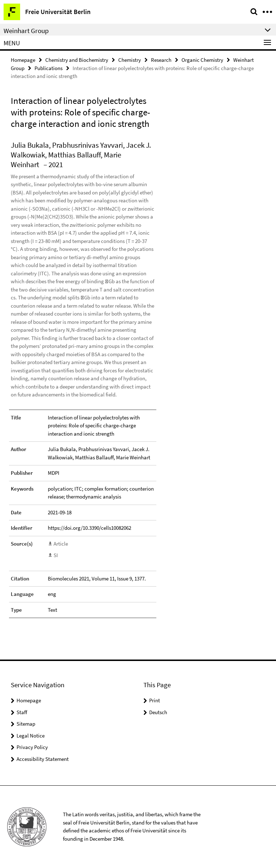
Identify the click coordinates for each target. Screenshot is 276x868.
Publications (49, 68)
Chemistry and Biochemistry (77, 60)
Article (61, 544)
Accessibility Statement (43, 759)
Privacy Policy (32, 747)
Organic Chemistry (202, 60)
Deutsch (158, 712)
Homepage (23, 60)
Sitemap (26, 724)
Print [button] (155, 700)
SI (56, 555)
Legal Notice (31, 736)
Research (161, 60)
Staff (22, 712)
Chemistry (130, 60)
